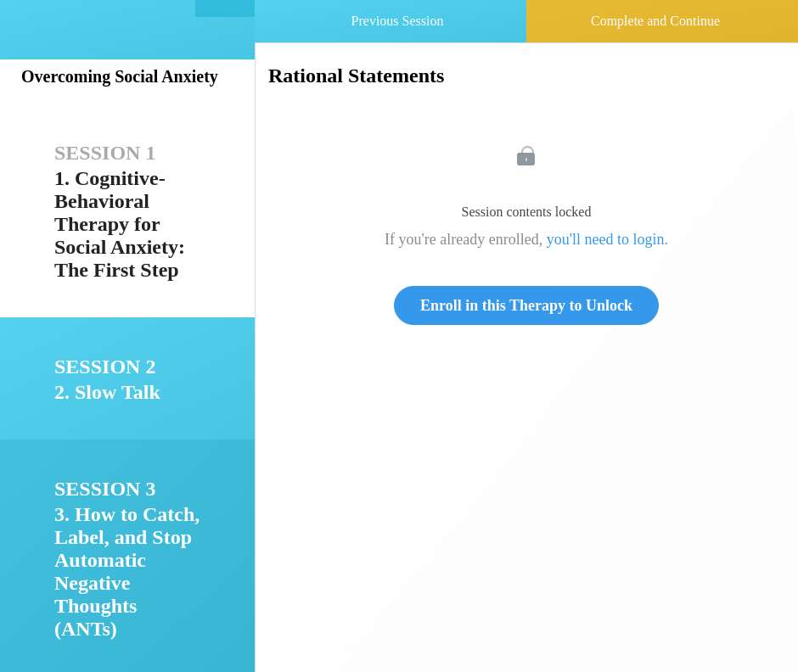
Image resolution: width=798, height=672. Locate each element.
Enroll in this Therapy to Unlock (526, 305)
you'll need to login (606, 239)
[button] (225, 8)
